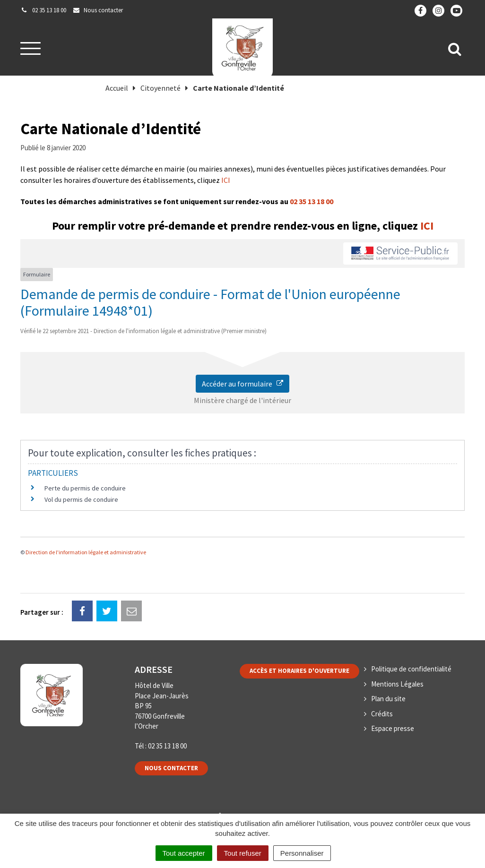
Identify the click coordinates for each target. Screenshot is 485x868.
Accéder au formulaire (242, 384)
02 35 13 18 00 (312, 201)
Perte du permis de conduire (85, 488)
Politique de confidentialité (411, 669)
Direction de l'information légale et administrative (86, 552)
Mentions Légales (397, 684)
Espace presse (393, 728)
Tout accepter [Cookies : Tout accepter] (184, 853)
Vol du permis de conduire (81, 499)
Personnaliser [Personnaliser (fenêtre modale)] (302, 853)
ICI (226, 180)
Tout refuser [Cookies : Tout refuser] (243, 853)
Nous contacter (171, 768)
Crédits (382, 714)
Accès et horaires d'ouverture (299, 671)
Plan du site (388, 699)
